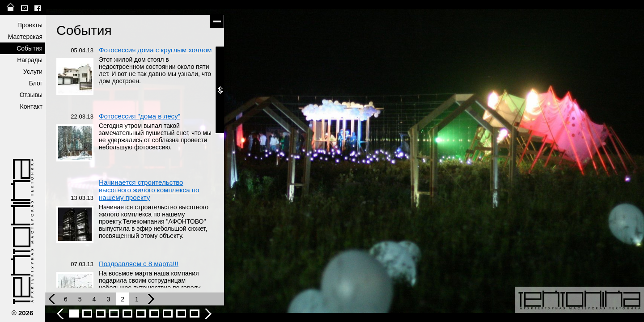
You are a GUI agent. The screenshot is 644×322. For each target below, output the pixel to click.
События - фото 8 (168, 314)
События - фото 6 (141, 314)
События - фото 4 (114, 314)
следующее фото (494, 161)
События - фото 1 (74, 314)
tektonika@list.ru (24, 7)
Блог (36, 83)
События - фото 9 (181, 314)
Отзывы (31, 95)
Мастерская (25, 37)
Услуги (33, 72)
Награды (30, 60)
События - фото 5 (127, 314)
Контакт (31, 106)
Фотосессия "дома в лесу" (140, 116)
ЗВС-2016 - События (195, 314)
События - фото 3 (101, 314)
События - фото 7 (154, 314)
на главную (11, 7)
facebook (38, 7)
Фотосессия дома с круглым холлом (155, 50)
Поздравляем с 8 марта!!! (139, 264)
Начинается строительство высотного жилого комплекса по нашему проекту (149, 190)
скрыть (217, 21)
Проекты (30, 25)
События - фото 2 (87, 314)
